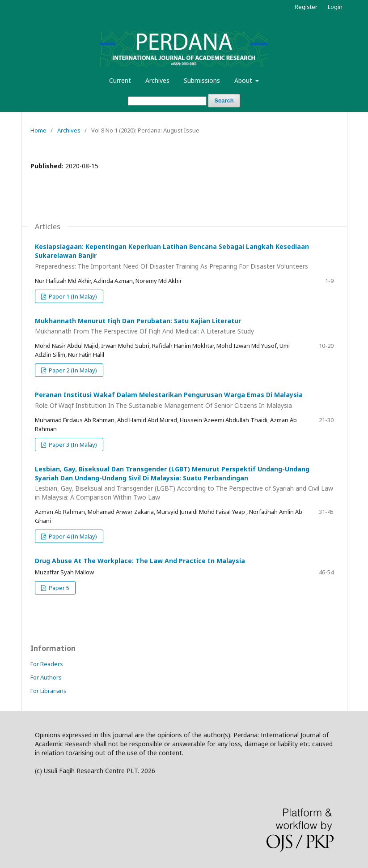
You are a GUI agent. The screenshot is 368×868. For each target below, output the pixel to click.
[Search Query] (167, 101)
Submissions (202, 80)
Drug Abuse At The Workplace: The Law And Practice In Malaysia (140, 561)
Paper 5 (58, 588)
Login (335, 7)
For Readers (47, 664)
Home (38, 130)
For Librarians (49, 691)
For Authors (46, 677)
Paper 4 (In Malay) (72, 536)
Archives (157, 80)
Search (224, 100)
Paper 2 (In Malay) (72, 370)
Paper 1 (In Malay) (72, 296)
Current (120, 80)
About (244, 80)
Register (306, 7)
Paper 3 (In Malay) (72, 445)
